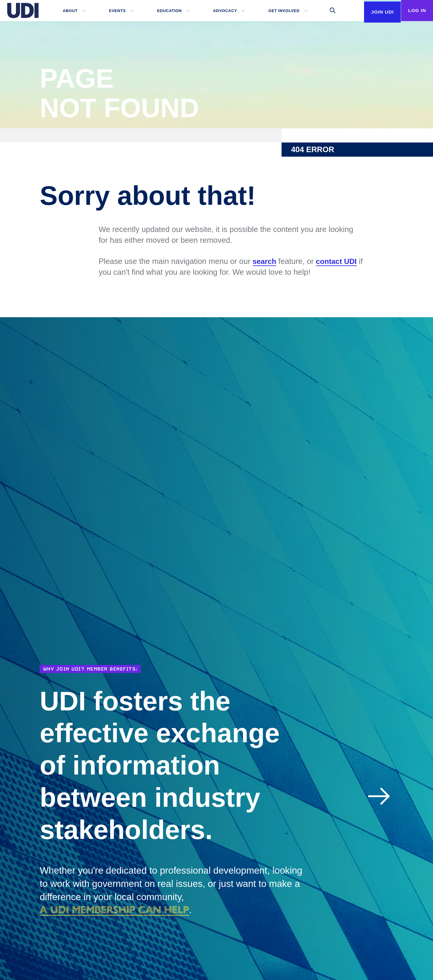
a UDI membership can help (123, 909)
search (265, 261)
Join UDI (377, 31)
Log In (415, 10)
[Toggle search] (328, 11)
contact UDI (339, 261)
